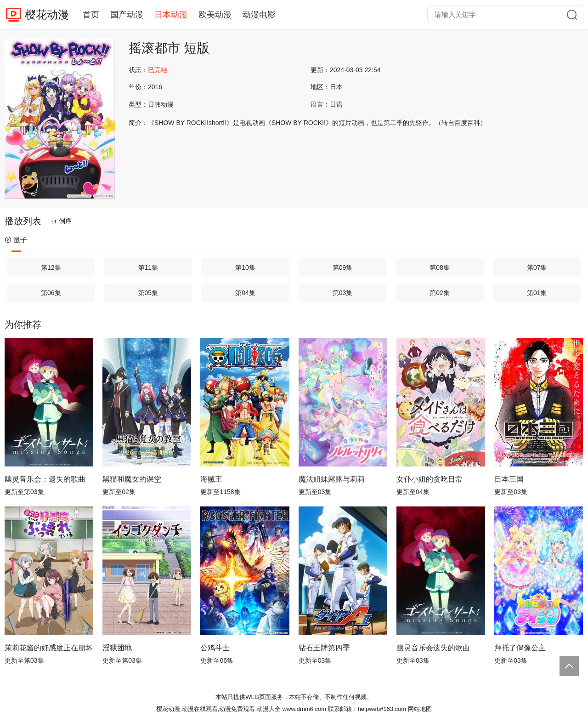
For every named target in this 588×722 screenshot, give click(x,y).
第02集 (440, 293)
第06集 (51, 293)
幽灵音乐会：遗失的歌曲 (45, 479)
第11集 (148, 267)
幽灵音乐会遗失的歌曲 (433, 648)
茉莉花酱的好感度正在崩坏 (49, 648)
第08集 (440, 267)
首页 (91, 15)
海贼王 (211, 479)
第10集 (245, 267)
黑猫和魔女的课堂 (132, 479)
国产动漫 (127, 15)
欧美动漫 (215, 15)
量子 (16, 240)
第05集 (148, 293)
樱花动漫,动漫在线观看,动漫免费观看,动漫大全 (218, 709)
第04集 (245, 293)
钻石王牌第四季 (324, 648)
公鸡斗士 (215, 648)
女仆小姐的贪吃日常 (430, 479)
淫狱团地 (117, 648)
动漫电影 (259, 15)
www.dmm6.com (304, 709)
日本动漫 (171, 15)
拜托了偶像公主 (520, 648)
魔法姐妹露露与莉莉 (332, 479)
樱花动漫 (47, 14)
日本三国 (509, 479)
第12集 (51, 267)
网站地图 (420, 709)
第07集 (537, 267)
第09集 (343, 267)
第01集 (537, 293)
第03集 (343, 293)
